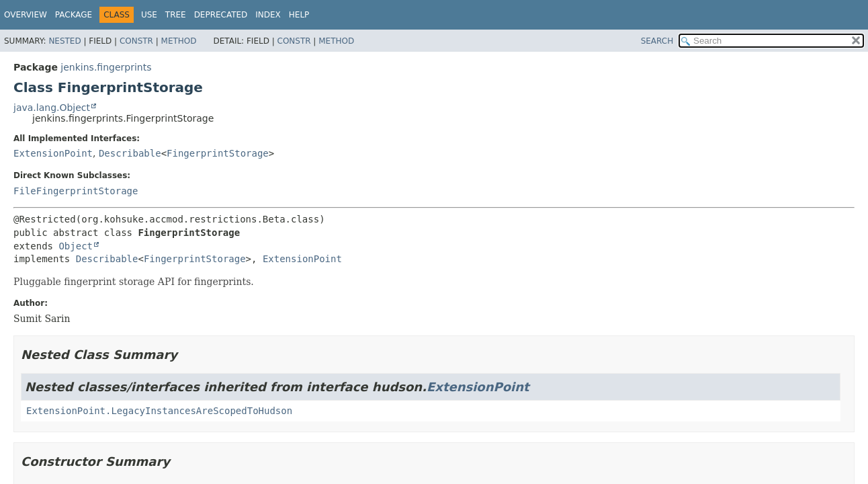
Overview (26, 15)
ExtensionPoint (53, 153)
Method (179, 41)
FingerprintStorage (218, 153)
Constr (136, 41)
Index (268, 15)
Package (74, 15)
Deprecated (221, 15)
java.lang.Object (52, 108)
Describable (130, 153)
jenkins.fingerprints (106, 67)
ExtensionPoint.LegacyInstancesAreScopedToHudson (159, 411)
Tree (176, 15)
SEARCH (657, 41)
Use (149, 15)
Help (299, 15)
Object (76, 246)
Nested (64, 41)
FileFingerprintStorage (76, 191)
